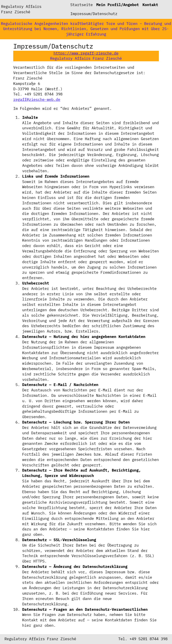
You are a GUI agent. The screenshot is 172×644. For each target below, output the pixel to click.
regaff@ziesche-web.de (37, 99)
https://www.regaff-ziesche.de (86, 53)
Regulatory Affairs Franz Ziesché (21, 9)
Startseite (82, 5)
